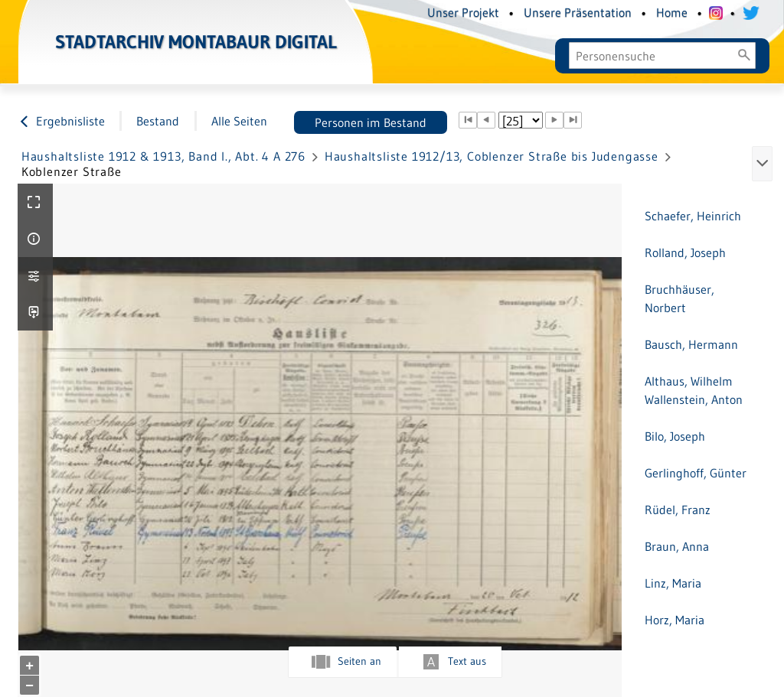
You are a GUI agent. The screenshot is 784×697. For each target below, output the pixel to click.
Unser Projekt (463, 12)
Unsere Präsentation (578, 12)
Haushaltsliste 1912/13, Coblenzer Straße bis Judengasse (492, 156)
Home (672, 12)
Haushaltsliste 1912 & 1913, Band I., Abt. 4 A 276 (163, 156)
